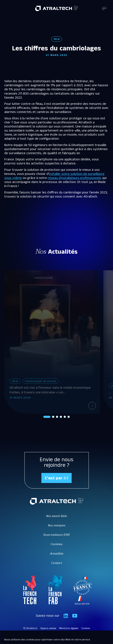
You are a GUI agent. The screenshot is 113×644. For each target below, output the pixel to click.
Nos (57, 516)
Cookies (86, 629)
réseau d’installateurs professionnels (75, 178)
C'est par (56, 478)
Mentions (69, 629)
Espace (48, 629)
